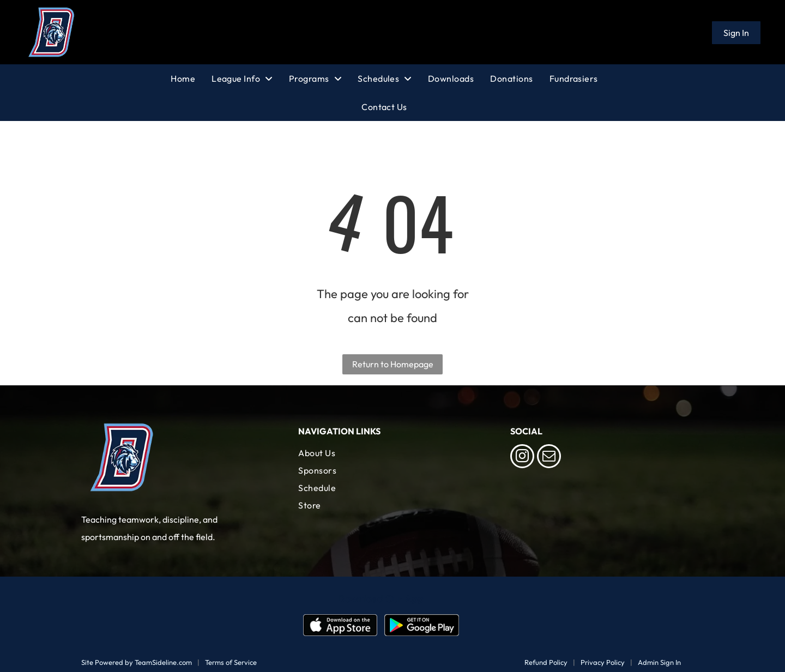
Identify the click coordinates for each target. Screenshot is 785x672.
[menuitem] (191, 78)
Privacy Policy (603, 662)
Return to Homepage (393, 364)
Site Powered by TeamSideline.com (137, 662)
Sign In (736, 33)
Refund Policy (546, 662)
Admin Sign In (659, 662)
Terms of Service (231, 662)
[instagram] (522, 458)
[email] (549, 458)
